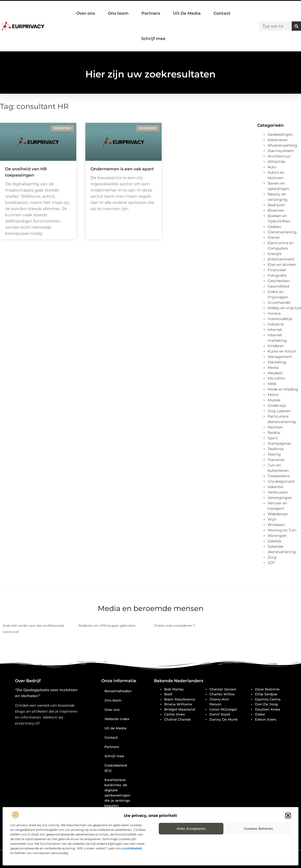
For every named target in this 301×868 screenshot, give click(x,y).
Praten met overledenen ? (175, 626)
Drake (260, 714)
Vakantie (275, 487)
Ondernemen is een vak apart (122, 169)
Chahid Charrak (178, 719)
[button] (288, 816)
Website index (117, 719)
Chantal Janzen (223, 689)
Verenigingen (280, 498)
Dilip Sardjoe (266, 694)
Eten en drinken (282, 265)
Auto (272, 167)
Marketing (277, 362)
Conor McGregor (223, 709)
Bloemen (276, 210)
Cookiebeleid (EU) (116, 768)
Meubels (275, 373)
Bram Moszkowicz (180, 699)
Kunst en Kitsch (282, 351)
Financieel (277, 270)
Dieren (274, 237)
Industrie (276, 324)
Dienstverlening (282, 232)
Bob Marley (174, 689)
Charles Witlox (222, 694)
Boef (168, 694)
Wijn (272, 519)
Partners (151, 13)
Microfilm (276, 378)
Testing (274, 454)
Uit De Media (187, 13)
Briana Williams (178, 704)
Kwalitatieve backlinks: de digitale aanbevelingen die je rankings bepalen (117, 793)
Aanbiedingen (280, 134)
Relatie (274, 433)
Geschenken (279, 281)
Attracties (276, 162)
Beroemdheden (118, 691)
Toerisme (276, 460)
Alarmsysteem (281, 151)
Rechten (275, 427)
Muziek (274, 400)
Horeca (274, 313)
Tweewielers (279, 476)
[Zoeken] (296, 26)
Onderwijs (277, 405)
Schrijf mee (153, 39)
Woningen (277, 536)
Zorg (272, 557)
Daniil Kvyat (220, 714)
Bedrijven (276, 205)
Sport (273, 438)
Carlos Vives (175, 714)
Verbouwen (278, 492)
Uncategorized (281, 481)
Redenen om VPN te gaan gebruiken (107, 626)
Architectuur (279, 156)
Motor (273, 395)
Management (280, 357)
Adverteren (278, 140)
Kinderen (276, 346)
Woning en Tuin (282, 530)
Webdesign (278, 514)
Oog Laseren (279, 411)
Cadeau (274, 227)
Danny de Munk (224, 719)
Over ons (86, 13)
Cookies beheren (258, 829)
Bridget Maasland (180, 709)
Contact (222, 13)
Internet (275, 330)
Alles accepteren (191, 829)
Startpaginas (279, 443)
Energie (275, 254)
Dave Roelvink (267, 689)
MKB (272, 384)
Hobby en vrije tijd (284, 308)
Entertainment (281, 259)
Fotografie (277, 275)
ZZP (271, 563)
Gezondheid (278, 286)
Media (273, 368)
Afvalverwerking (282, 145)
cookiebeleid (132, 848)
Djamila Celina (268, 699)
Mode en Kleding (283, 389)
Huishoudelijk (280, 319)
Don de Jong (266, 704)
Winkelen (276, 525)
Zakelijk (274, 541)
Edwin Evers (266, 719)
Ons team (118, 13)
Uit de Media (115, 728)
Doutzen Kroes (268, 709)
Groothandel (279, 302)
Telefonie (276, 449)
